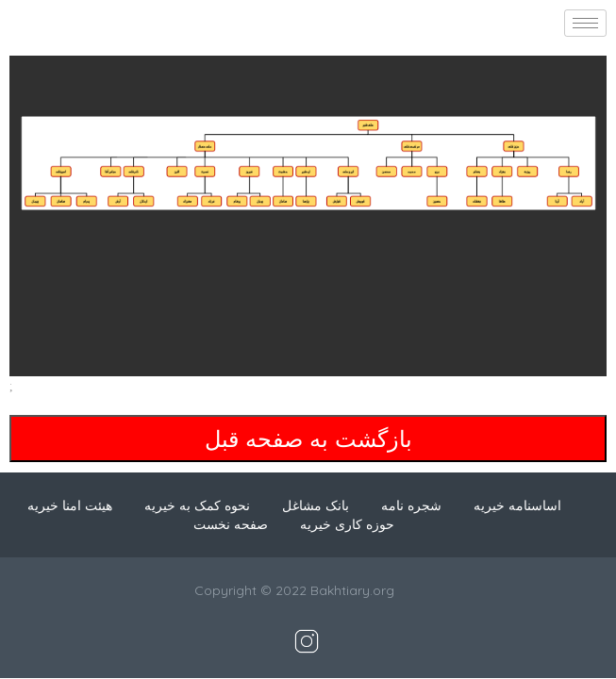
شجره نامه (411, 505)
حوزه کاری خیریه (347, 524)
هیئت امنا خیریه (70, 505)
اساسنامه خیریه (517, 505)
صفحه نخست (231, 524)
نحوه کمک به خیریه (197, 505)
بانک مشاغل (316, 505)
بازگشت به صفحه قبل (308, 439)
